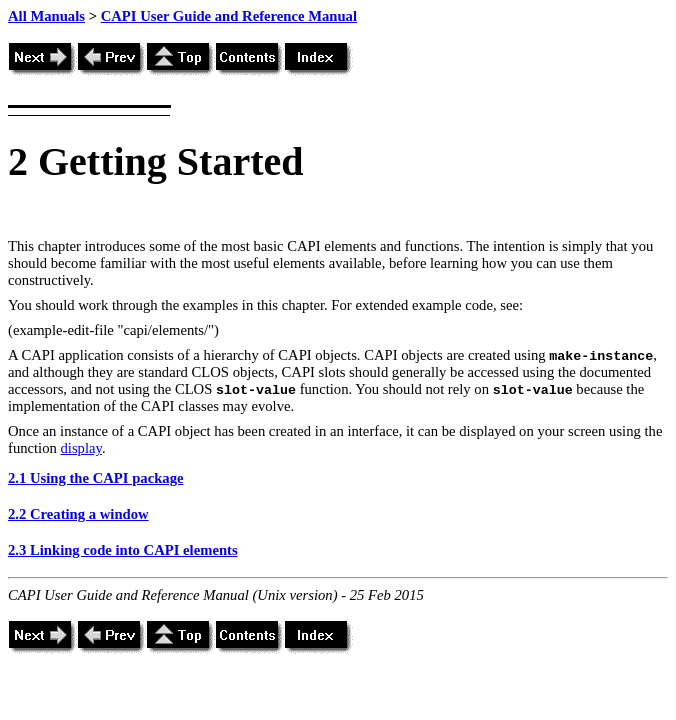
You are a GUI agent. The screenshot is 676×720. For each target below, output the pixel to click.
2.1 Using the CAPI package (95, 478)
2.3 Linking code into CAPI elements (123, 550)
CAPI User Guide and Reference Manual (229, 16)
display (81, 448)
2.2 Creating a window (78, 514)
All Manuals (46, 16)
